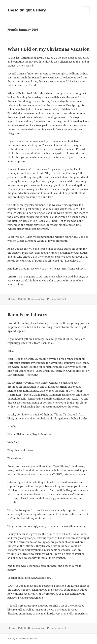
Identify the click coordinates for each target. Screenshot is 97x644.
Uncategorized (38, 299)
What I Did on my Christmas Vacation (48, 49)
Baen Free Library (27, 314)
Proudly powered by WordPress (22, 639)
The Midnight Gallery (27, 10)
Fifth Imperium (78, 613)
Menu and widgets (86, 13)
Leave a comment (58, 299)
